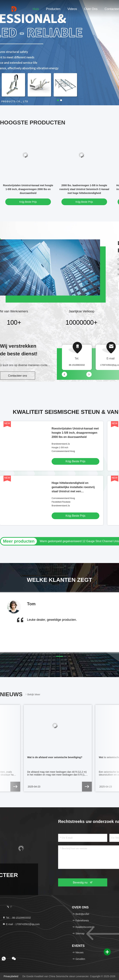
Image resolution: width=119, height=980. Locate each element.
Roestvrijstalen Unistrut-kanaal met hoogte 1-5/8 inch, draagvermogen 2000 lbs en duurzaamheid (28, 189)
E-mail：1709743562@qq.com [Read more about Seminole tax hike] (21, 924)
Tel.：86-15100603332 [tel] (17, 918)
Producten (53, 9)
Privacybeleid (11, 976)
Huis (36, 9)
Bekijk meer (32, 694)
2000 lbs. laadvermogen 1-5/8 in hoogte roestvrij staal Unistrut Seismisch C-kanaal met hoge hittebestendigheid (84, 189)
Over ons (91, 9)
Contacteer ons (18, 376)
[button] (59, 656)
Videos (72, 9)
